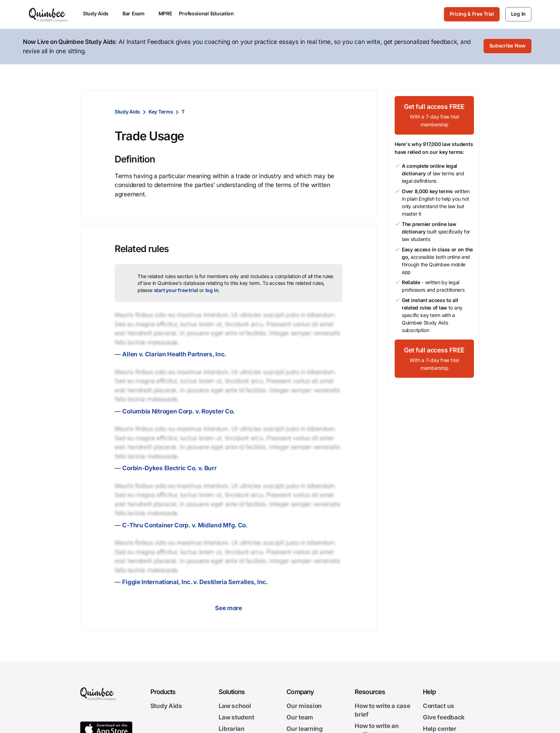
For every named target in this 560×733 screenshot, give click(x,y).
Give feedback (444, 717)
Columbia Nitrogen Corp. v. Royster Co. (179, 411)
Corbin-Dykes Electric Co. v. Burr (169, 468)
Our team (300, 717)
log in (212, 290)
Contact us (439, 706)
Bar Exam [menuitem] (137, 13)
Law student (236, 717)
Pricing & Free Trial (472, 14)
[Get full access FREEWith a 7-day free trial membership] (434, 115)
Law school (235, 706)
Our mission (304, 706)
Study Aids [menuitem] (99, 13)
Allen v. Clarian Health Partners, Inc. (174, 354)
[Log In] (518, 14)
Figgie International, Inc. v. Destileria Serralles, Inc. (195, 582)
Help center (440, 729)
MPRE (165, 13)
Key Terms (161, 112)
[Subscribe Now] (507, 47)
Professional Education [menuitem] (210, 13)
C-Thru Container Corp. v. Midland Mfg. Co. (185, 525)
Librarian (232, 729)
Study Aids (127, 112)
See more (229, 608)
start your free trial (176, 290)
